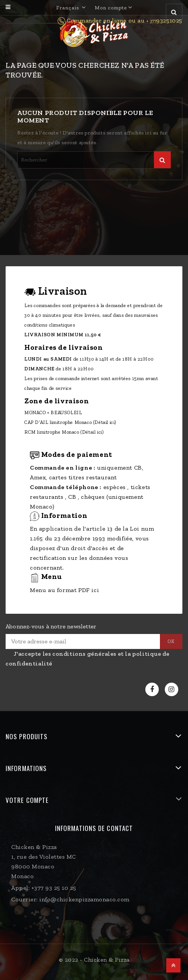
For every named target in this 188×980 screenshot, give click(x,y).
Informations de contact (94, 828)
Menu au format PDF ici (64, 590)
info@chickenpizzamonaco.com (84, 899)
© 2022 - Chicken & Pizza (94, 960)
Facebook (153, 690)
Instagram (172, 690)
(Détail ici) (105, 422)
